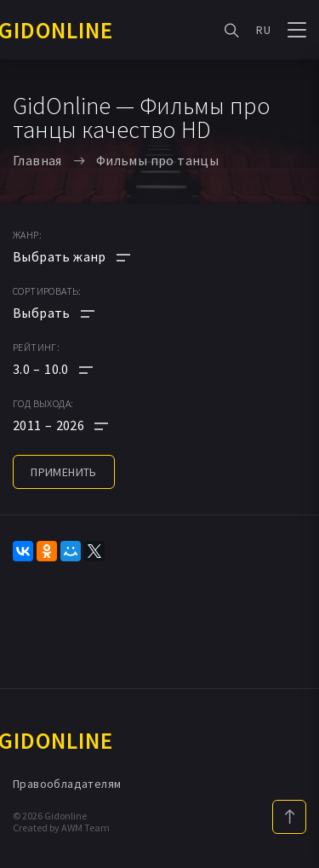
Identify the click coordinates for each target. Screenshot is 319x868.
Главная (37, 160)
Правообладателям (67, 784)
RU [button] (263, 30)
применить (64, 472)
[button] (71, 369)
